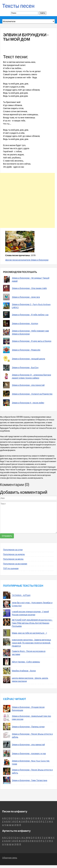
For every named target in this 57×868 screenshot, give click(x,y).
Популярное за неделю (14, 554)
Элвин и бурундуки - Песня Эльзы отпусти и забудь (32, 735)
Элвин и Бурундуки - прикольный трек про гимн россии (31, 718)
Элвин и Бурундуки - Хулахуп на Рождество (32, 394)
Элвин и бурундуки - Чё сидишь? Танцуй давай (31, 279)
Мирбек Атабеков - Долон (24, 671)
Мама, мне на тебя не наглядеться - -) (29, 633)
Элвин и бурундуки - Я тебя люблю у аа (30, 315)
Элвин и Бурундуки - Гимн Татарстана (30, 780)
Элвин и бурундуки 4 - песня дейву (28, 403)
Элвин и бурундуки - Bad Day (25, 367)
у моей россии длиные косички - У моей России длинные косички (30, 613)
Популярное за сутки (13, 550)
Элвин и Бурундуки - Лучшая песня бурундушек (28, 709)
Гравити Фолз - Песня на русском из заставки (29, 653)
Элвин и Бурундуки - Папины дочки (28, 727)
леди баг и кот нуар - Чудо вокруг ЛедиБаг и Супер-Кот (32, 604)
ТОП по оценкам (11, 568)
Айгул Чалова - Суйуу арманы (26, 662)
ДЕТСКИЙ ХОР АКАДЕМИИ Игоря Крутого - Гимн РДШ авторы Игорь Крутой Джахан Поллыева (32, 623)
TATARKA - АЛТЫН (21, 595)
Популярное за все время (15, 564)
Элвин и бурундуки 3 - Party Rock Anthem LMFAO (31, 306)
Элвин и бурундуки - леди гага (26, 297)
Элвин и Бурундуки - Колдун (25, 323)
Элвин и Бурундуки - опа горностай (28, 385)
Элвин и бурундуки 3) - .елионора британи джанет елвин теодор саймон (31, 376)
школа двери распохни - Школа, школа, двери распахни (30, 680)
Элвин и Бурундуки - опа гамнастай (28, 744)
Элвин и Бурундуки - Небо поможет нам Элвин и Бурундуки (30, 332)
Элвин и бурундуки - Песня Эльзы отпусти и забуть (32, 771)
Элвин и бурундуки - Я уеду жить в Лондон (32, 341)
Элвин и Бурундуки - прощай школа (28, 359)
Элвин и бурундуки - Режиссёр (26, 350)
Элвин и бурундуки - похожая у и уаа (29, 753)
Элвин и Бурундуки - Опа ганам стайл (29, 288)
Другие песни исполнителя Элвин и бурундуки (27, 260)
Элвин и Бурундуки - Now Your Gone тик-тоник (31, 762)
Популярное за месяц (13, 559)
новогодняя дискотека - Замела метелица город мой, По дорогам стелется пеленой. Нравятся (31, 643)
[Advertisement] (27, 200)
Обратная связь (10, 858)
